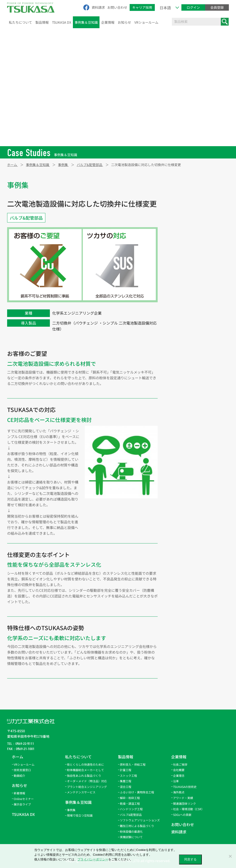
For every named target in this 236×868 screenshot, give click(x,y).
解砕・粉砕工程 (184, 245)
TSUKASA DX (62, 22)
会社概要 (179, 770)
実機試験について (131, 837)
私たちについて (20, 22)
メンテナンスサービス (81, 792)
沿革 (176, 781)
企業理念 (179, 775)
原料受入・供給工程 (187, 185)
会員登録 (217, 7)
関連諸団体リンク (184, 803)
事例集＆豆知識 (86, 22)
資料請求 (98, 7)
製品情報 (42, 22)
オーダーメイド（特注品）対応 (87, 781)
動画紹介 (19, 775)
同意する (190, 859)
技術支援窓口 (22, 770)
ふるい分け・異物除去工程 (192, 235)
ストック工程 (182, 205)
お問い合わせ (117, 7)
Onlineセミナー (24, 799)
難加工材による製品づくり (137, 826)
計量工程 (179, 195)
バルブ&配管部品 (26, 218)
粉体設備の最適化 (131, 831)
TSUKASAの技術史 (185, 787)
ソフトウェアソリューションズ (140, 820)
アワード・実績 (183, 798)
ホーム (18, 757)
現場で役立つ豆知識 (80, 815)
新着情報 (19, 793)
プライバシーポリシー (93, 859)
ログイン (193, 7)
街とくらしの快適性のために (85, 764)
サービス (179, 295)
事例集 (71, 810)
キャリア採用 (142, 7)
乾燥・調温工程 (184, 255)
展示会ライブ (22, 804)
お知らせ (124, 22)
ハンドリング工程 (185, 265)
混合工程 (179, 225)
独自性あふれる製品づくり (84, 775)
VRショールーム (146, 22)
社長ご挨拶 (180, 764)
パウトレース (182, 275)
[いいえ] (230, 856)
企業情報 (108, 22)
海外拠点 (179, 792)
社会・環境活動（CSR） (189, 809)
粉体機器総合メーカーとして (85, 770)
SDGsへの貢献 (182, 815)
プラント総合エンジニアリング (87, 787)
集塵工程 (179, 215)
